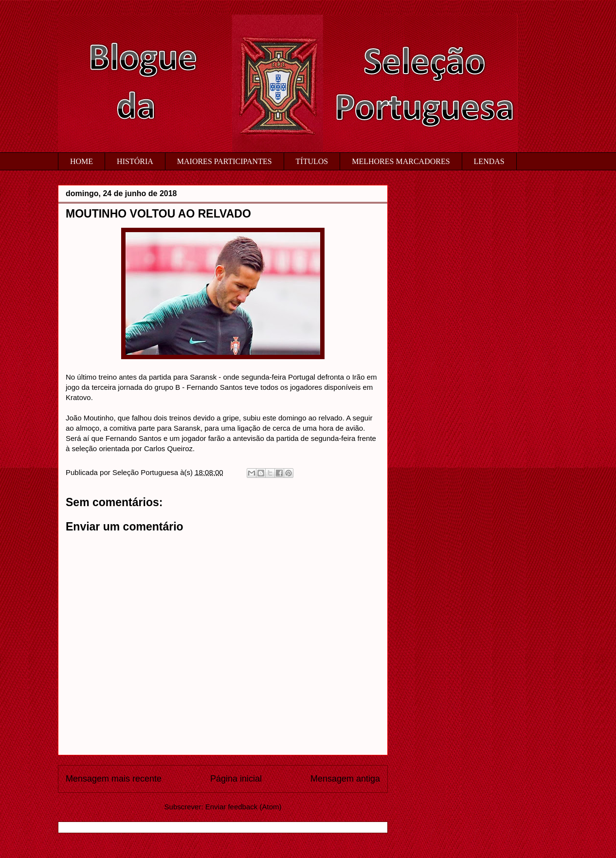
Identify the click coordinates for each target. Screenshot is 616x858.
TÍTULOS (312, 161)
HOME (82, 161)
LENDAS (489, 161)
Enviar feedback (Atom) (244, 807)
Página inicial (236, 779)
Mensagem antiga (345, 779)
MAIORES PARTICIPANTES (225, 161)
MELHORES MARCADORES (401, 161)
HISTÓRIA (135, 161)
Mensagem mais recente (114, 779)
